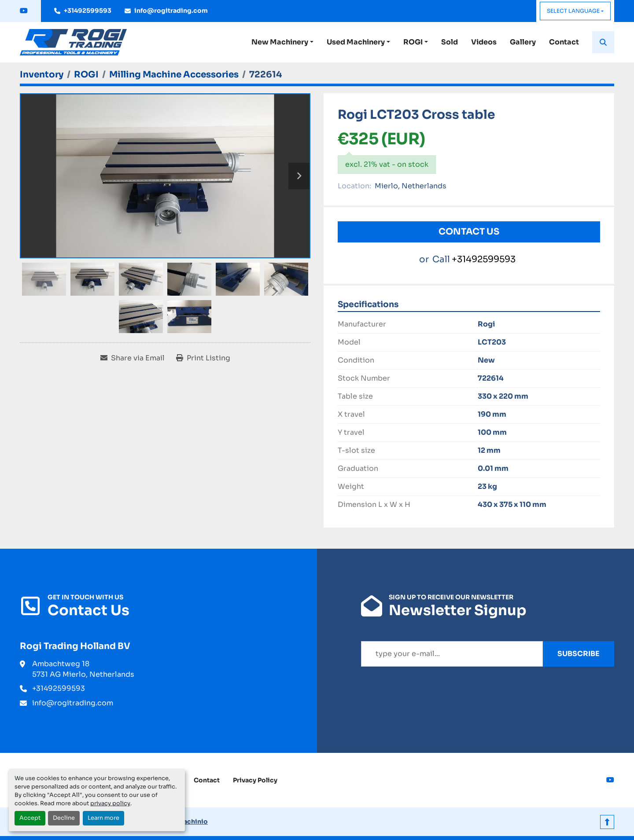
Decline (64, 818)
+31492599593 (88, 11)
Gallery (523, 42)
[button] (282, 42)
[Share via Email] (133, 358)
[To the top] (607, 822)
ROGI (413, 42)
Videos (484, 42)
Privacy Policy (255, 780)
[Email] (452, 654)
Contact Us (469, 232)
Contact (564, 42)
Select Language (573, 11)
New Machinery (280, 42)
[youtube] (24, 11)
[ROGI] (86, 75)
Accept (30, 818)
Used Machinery (356, 42)
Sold (450, 42)
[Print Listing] (203, 358)
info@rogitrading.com (171, 11)
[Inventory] (42, 75)
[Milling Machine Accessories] (174, 75)
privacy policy (110, 803)
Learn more (103, 818)
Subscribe (579, 654)
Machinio (193, 822)
